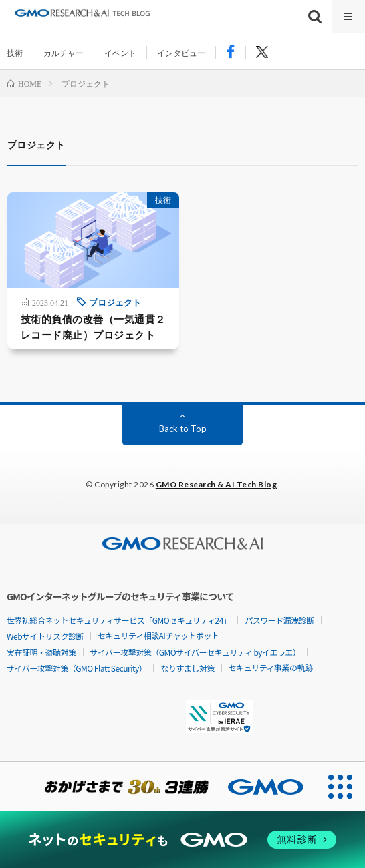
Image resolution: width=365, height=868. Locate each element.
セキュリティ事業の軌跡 (271, 667)
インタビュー (181, 53)
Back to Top (183, 429)
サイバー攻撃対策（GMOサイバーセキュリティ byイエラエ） (196, 652)
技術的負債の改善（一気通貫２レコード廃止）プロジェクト (93, 327)
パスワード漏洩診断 (279, 620)
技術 (15, 53)
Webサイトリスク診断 (45, 636)
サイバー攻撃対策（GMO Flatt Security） (77, 668)
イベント (120, 53)
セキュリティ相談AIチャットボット (158, 635)
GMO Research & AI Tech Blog (217, 484)
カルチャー (64, 53)
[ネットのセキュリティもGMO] (183, 839)
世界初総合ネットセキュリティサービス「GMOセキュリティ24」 (119, 620)
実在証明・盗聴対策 (41, 652)
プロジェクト (115, 302)
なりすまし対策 (188, 668)
